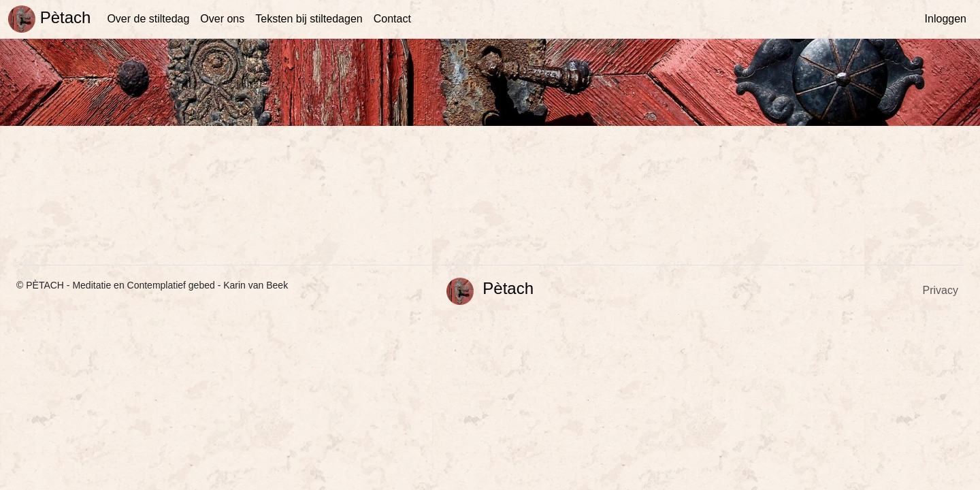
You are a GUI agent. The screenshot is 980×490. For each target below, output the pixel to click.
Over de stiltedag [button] (148, 19)
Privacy (941, 290)
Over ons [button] (222, 19)
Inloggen (946, 19)
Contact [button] (392, 19)
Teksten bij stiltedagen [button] (309, 19)
